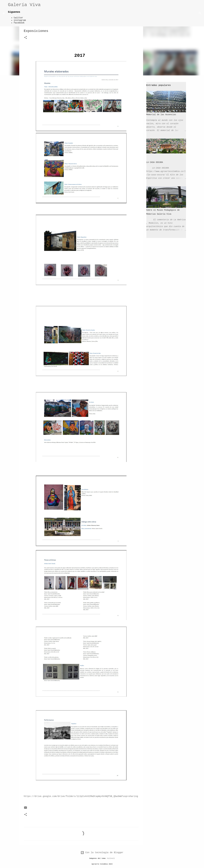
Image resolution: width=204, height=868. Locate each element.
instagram (20, 20)
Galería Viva (24, 5)
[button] (25, 38)
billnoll (111, 858)
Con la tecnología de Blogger (102, 853)
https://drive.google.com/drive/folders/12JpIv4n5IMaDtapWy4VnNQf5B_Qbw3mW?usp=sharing (81, 796)
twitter (18, 18)
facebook (19, 23)
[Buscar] (44, 13)
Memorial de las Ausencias (161, 115)
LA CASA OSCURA (155, 162)
